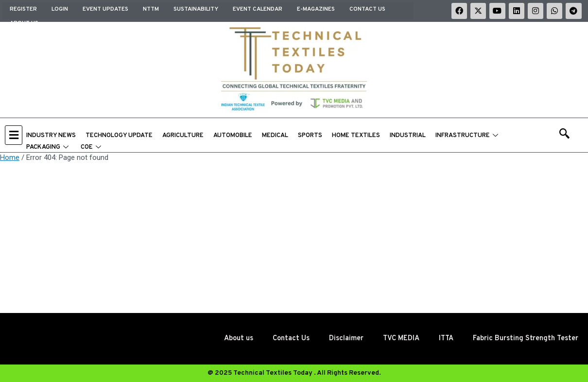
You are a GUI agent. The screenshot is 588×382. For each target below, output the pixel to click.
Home (10, 158)
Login (60, 8)
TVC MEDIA (394, 339)
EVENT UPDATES (105, 8)
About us (24, 19)
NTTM (151, 8)
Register (23, 8)
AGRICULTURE (183, 136)
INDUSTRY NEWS (51, 136)
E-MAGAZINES (316, 8)
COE (92, 148)
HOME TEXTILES (356, 136)
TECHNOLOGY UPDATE (119, 136)
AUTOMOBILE (233, 136)
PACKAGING (49, 148)
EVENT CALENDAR (258, 8)
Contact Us (367, 8)
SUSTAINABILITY (196, 8)
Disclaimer (337, 339)
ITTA (441, 339)
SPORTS (310, 136)
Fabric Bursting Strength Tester (523, 339)
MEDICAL (275, 136)
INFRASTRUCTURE (468, 136)
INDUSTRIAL (408, 136)
